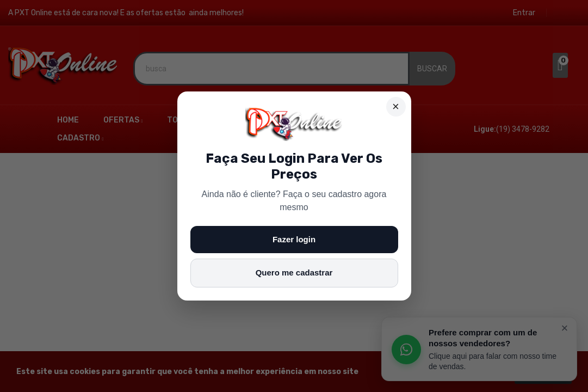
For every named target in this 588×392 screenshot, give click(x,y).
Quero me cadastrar (294, 272)
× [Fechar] (396, 106)
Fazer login (294, 239)
